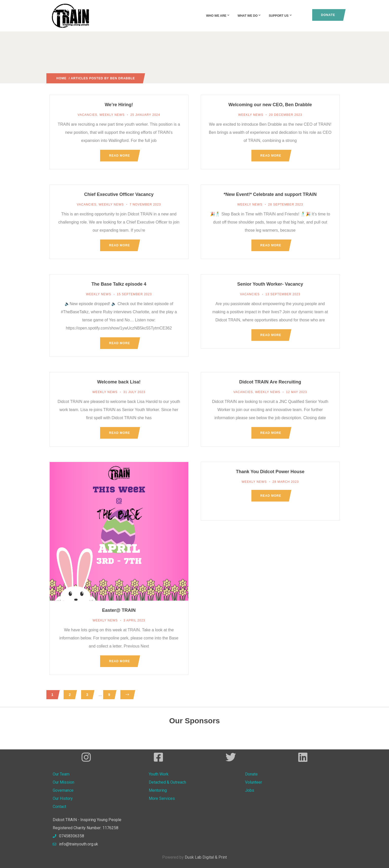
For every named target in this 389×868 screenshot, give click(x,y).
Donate (328, 15)
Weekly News (112, 115)
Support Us (280, 16)
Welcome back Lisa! (119, 382)
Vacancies (87, 115)
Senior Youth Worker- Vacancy (270, 284)
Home (62, 78)
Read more (119, 156)
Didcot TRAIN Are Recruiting (270, 382)
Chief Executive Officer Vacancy (119, 194)
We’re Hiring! (119, 105)
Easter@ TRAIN (119, 610)
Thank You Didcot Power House (270, 472)
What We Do (249, 16)
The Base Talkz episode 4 (119, 284)
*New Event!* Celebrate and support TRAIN (270, 194)
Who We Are (218, 16)
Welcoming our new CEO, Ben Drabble (270, 105)
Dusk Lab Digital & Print (206, 857)
